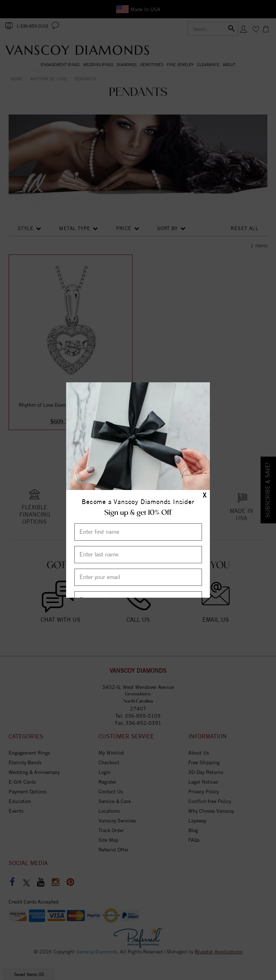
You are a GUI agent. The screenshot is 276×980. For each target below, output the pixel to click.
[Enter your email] (138, 577)
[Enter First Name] (138, 532)
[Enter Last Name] (138, 555)
